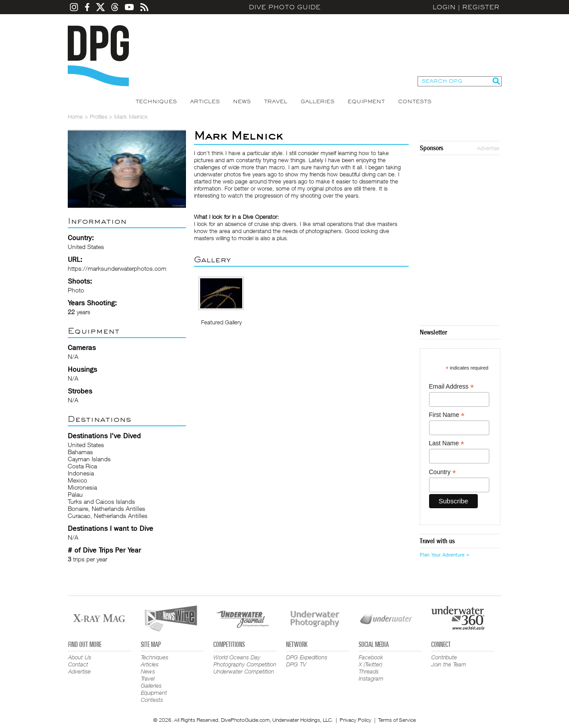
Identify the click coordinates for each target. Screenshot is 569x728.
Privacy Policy (356, 720)
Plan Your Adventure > (445, 555)
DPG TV (296, 664)
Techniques (156, 101)
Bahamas (80, 452)
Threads (369, 671)
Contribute (444, 657)
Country (443, 472)
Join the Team (449, 664)
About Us (80, 657)
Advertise (488, 148)
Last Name (447, 443)
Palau (75, 494)
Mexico (77, 480)
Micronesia (82, 487)
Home (75, 117)
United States (86, 445)
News (242, 101)
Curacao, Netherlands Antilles (108, 516)
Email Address (452, 387)
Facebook (371, 657)
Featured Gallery (221, 322)
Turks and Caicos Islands (101, 501)
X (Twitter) (370, 664)
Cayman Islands (89, 459)
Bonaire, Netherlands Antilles (106, 508)
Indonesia (81, 473)
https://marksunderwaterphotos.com (117, 268)
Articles (205, 101)
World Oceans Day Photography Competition (245, 661)
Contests (415, 101)
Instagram (371, 678)
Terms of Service (397, 720)
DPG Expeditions (307, 657)
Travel (276, 101)
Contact (78, 664)
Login (444, 7)
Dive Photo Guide (285, 7)
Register (481, 7)
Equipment (366, 101)
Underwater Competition (244, 671)
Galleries (317, 101)
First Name (447, 415)
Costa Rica (82, 466)
